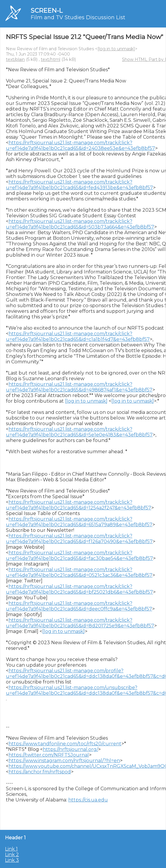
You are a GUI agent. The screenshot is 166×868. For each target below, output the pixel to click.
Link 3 (12, 860)
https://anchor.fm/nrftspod (40, 772)
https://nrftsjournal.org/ (70, 749)
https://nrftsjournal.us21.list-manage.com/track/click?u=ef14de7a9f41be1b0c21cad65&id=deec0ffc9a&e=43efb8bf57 (79, 606)
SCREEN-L (47, 10)
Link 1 (11, 849)
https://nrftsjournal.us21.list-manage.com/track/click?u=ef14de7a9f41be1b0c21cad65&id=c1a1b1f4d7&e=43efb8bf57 (78, 336)
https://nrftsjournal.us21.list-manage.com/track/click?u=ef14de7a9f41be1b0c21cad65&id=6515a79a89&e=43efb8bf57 (79, 522)
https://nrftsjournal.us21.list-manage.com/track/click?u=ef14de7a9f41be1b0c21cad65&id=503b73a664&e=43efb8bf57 (80, 224)
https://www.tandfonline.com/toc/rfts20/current (65, 744)
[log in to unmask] (116, 49)
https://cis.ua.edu (88, 800)
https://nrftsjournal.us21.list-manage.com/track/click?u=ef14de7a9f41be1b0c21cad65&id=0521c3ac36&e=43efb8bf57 (79, 572)
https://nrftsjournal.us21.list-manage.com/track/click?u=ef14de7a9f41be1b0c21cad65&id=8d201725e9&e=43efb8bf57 (80, 623)
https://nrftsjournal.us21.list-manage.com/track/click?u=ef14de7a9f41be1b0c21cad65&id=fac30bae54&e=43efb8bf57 (79, 556)
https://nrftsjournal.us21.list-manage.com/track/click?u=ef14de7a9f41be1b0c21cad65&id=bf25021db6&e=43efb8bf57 (79, 589)
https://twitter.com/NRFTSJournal (49, 755)
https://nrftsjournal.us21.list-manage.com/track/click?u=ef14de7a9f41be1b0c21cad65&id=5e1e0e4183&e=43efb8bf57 (79, 432)
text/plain (15, 59)
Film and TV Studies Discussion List (78, 17)
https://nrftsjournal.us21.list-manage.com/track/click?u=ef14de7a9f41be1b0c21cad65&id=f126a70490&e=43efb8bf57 (79, 539)
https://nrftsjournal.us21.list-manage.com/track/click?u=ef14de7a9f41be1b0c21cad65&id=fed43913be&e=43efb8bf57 (79, 185)
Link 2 (12, 855)
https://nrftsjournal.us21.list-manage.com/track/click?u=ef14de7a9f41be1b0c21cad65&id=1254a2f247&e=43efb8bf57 (79, 505)
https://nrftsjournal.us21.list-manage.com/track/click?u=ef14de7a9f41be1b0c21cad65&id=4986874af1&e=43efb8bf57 (79, 387)
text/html (51, 59)
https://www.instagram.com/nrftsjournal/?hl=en (64, 761)
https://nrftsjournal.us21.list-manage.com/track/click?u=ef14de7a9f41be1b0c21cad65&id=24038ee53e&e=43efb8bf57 (80, 145)
